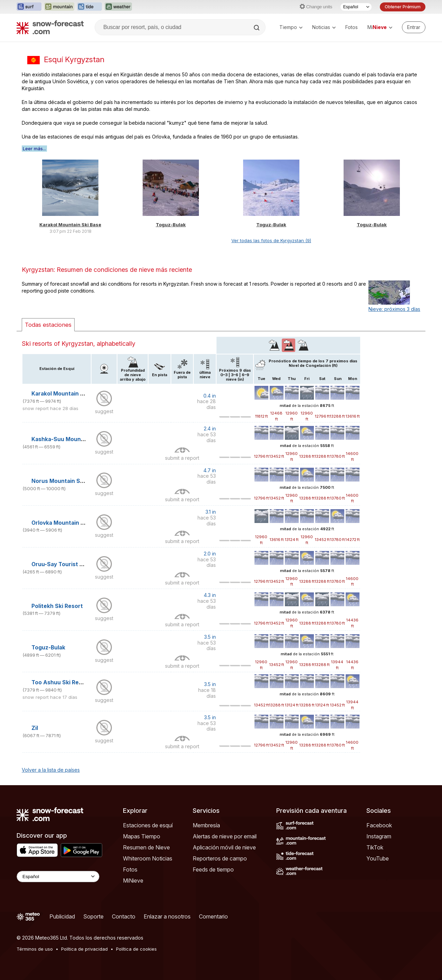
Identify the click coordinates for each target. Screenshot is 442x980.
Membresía (206, 825)
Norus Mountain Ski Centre (68, 481)
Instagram (379, 836)
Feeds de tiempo (213, 869)
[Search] (257, 28)
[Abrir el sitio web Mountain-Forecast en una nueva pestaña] (59, 7)
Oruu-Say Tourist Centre (65, 564)
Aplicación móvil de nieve (224, 847)
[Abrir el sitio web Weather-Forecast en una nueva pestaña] (118, 7)
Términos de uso (35, 949)
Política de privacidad (84, 949)
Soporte (93, 916)
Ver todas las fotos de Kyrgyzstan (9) (271, 240)
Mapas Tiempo (142, 836)
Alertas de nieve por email (225, 836)
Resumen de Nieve (146, 847)
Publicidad (62, 916)
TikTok (375, 847)
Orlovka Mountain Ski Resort (70, 523)
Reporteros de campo (220, 858)
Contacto (124, 916)
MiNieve (133, 881)
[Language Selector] (58, 877)
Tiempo (291, 27)
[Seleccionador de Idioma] (356, 7)
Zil (35, 728)
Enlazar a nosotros (167, 916)
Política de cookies (136, 949)
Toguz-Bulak (171, 225)
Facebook (379, 825)
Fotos (352, 27)
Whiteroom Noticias (148, 858)
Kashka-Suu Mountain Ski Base (73, 439)
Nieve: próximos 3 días (394, 309)
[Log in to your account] (414, 27)
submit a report (182, 458)
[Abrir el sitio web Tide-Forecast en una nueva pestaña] (89, 7)
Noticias (324, 27)
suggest (104, 411)
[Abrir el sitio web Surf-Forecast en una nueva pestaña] (29, 7)
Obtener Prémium (403, 7)
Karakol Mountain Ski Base (70, 225)
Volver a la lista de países (51, 770)
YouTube (378, 858)
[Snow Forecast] (50, 27)
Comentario (213, 916)
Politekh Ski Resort (57, 606)
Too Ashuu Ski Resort (61, 682)
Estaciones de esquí (148, 825)
